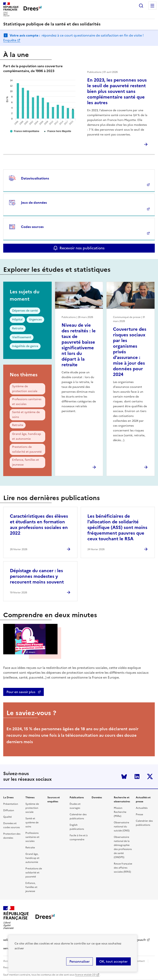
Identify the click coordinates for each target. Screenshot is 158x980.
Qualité (7, 817)
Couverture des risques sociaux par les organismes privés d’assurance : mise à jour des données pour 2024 (130, 352)
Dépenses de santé (25, 311)
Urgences (35, 319)
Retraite (18, 328)
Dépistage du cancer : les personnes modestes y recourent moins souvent (37, 576)
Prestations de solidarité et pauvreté (27, 449)
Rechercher (141, 6)
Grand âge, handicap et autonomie (27, 436)
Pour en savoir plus (21, 692)
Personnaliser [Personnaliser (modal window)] (80, 961)
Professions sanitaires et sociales (27, 402)
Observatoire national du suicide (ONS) (122, 827)
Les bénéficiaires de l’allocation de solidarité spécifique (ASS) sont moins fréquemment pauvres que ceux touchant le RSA (117, 527)
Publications (77, 797)
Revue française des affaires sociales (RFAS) (123, 868)
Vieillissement (22, 337)
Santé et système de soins (26, 415)
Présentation (11, 804)
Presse (139, 814)
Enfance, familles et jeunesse (26, 462)
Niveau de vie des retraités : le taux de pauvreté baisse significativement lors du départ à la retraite (79, 345)
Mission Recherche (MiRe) (120, 812)
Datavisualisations (35, 178)
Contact (140, 961)
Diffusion (9, 810)
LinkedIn (137, 776)
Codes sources (32, 227)
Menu (152, 6)
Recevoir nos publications (82, 248)
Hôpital (17, 319)
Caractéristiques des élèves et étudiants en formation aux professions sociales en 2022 (39, 525)
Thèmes (30, 797)
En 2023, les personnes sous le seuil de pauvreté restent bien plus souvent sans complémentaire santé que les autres (117, 91)
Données (97, 797)
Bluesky (124, 776)
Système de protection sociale (25, 389)
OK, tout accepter (113, 961)
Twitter (150, 776)
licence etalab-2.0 (85, 975)
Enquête (10, 40)
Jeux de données (34, 203)
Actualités (142, 808)
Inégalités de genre (25, 346)
